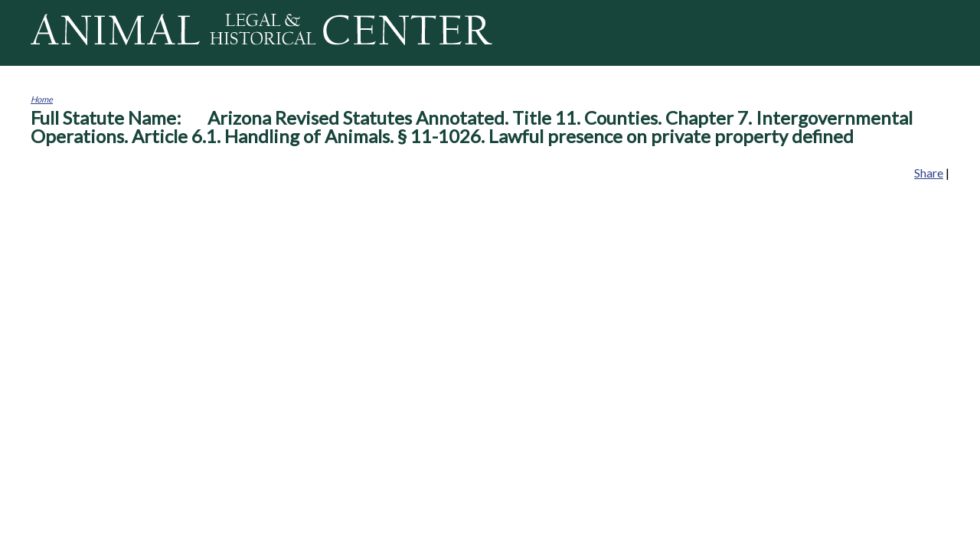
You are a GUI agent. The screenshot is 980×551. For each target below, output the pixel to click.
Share (929, 173)
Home (42, 99)
